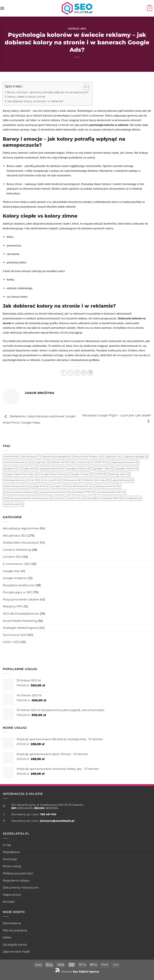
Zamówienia (12, 923)
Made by (77, 972)
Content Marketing (17, 550)
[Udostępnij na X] (70, 373)
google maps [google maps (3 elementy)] (104, 468)
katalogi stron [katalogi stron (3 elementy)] (119, 474)
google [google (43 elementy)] (11, 468)
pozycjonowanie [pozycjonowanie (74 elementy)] (108, 486)
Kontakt (9, 902)
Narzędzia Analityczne (19, 585)
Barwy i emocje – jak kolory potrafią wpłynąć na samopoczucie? (48, 92)
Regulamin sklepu (16, 881)
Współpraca (11, 852)
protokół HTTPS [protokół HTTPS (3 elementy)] (84, 492)
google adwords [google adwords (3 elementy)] (53, 468)
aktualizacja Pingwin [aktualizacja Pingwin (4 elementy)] (88, 456)
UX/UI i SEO (11, 642)
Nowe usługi (12, 866)
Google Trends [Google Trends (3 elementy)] (81, 474)
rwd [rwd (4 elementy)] (60, 498)
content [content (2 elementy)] (84, 462)
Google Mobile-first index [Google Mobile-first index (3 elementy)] (21, 474)
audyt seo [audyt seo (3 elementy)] (42, 462)
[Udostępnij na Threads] (77, 373)
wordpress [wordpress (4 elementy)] (133, 498)
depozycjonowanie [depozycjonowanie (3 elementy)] (125, 462)
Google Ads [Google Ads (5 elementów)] (29, 468)
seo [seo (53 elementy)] (92, 498)
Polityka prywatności (18, 873)
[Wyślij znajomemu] (84, 373)
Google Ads (77, 29)
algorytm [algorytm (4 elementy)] (113, 456)
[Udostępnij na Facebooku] (64, 373)
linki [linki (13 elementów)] (34, 480)
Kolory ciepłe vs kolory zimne (26, 97)
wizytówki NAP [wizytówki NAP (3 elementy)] (111, 498)
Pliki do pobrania (15, 930)
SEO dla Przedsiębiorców (21, 614)
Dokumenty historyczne (21, 888)
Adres (7, 937)
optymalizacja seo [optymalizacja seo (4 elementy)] (17, 486)
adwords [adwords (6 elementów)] (11, 456)
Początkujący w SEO (18, 592)
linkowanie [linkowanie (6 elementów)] (72, 480)
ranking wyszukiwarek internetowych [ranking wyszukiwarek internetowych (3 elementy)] (28, 498)
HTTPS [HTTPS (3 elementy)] (100, 474)
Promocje (10, 859)
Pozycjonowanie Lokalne (21, 599)
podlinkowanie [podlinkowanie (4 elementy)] (81, 486)
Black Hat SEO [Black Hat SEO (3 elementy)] (63, 462)
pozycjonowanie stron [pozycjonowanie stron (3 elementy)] (55, 492)
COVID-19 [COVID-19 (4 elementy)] (101, 462)
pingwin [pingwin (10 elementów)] (59, 486)
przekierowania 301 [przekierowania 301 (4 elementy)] (112, 492)
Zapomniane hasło (16, 952)
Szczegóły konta (15, 945)
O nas (7, 845)
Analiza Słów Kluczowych (21, 543)
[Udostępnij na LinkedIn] (90, 373)
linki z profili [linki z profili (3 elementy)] (51, 480)
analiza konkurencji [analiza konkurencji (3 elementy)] (17, 462)
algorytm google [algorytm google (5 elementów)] (136, 456)
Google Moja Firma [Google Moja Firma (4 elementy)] (54, 474)
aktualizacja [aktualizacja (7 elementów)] (30, 456)
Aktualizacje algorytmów (21, 528)
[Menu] (2, 8)
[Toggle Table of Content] (85, 87)
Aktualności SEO (15, 536)
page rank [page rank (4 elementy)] (41, 486)
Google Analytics (15, 578)
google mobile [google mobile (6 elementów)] (127, 468)
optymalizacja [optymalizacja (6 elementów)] (123, 480)
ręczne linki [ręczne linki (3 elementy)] (76, 498)
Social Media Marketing (20, 621)
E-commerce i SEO (17, 564)
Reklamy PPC (13, 606)
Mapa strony (12, 895)
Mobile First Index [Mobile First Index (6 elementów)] (97, 480)
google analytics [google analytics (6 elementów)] (79, 468)
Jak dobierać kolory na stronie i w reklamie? (35, 101)
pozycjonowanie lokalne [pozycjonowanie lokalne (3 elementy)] (20, 492)
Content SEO (12, 557)
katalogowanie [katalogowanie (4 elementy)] (15, 480)
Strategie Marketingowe (21, 628)
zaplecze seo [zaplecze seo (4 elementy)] (13, 504)
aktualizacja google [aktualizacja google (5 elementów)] (56, 456)
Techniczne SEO (15, 635)
